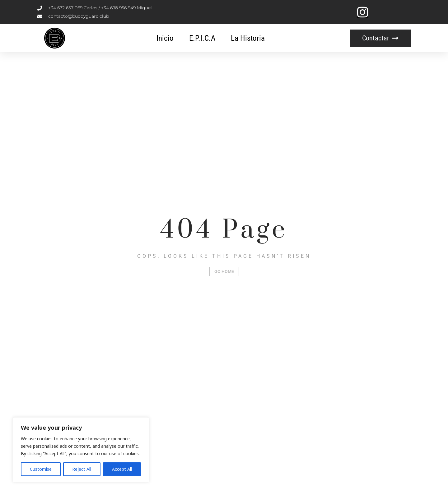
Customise (41, 469)
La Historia (248, 38)
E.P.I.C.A (202, 38)
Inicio (165, 38)
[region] (81, 450)
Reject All (82, 469)
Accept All (122, 469)
